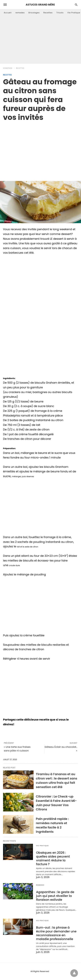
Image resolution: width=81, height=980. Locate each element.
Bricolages (34, 13)
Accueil (8, 13)
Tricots (60, 13)
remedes (20, 13)
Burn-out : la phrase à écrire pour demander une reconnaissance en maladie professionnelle (56, 933)
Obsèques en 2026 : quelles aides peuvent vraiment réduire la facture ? (53, 858)
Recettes (48, 13)
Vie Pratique (74, 13)
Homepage (8, 68)
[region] (40, 148)
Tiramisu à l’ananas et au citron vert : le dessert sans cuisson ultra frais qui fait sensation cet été (57, 781)
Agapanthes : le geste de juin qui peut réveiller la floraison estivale (55, 896)
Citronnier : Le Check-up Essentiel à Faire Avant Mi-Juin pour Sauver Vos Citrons (56, 803)
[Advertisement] (40, 41)
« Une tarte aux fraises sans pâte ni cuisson (17, 749)
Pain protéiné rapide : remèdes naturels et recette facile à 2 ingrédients (52, 825)
